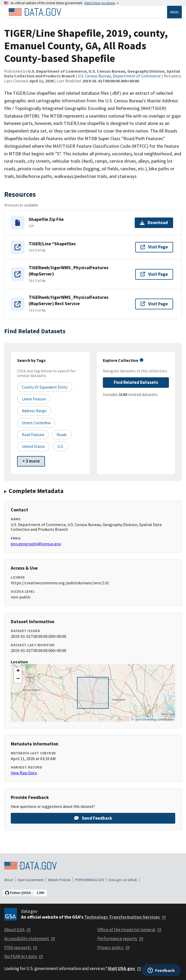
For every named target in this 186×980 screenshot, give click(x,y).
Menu (174, 12)
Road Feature (33, 435)
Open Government (30, 880)
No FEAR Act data (24, 956)
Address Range (34, 411)
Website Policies (59, 880)
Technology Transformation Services (125, 917)
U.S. (61, 446)
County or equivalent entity (45, 387)
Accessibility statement (30, 939)
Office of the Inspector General (129, 930)
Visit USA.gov (125, 968)
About (9, 880)
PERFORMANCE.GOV (90, 880)
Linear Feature (34, 399)
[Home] (35, 12)
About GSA (17, 930)
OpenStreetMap (145, 719)
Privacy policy (114, 947)
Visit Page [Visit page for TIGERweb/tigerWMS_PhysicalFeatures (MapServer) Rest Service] (154, 304)
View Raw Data (24, 773)
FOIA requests (21, 947)
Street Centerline (36, 423)
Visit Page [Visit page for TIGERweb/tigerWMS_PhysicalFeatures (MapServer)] (154, 274)
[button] (18, 671)
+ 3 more (31, 461)
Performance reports (120, 939)
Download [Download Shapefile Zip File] (154, 223)
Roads (62, 435)
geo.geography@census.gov (36, 544)
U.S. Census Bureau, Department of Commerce (119, 76)
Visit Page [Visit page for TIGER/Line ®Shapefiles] (154, 247)
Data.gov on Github (123, 880)
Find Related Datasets (136, 382)
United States (33, 446)
